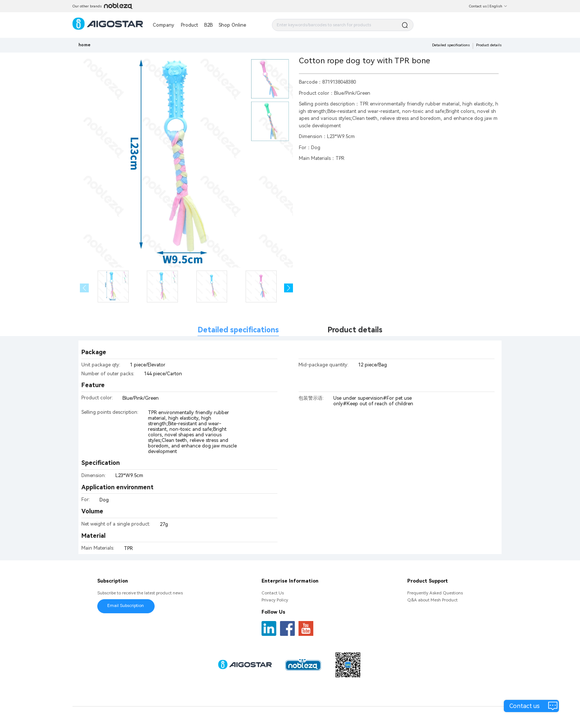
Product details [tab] (355, 330)
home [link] (85, 45)
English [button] (498, 6)
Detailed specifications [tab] (238, 330)
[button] (289, 288)
